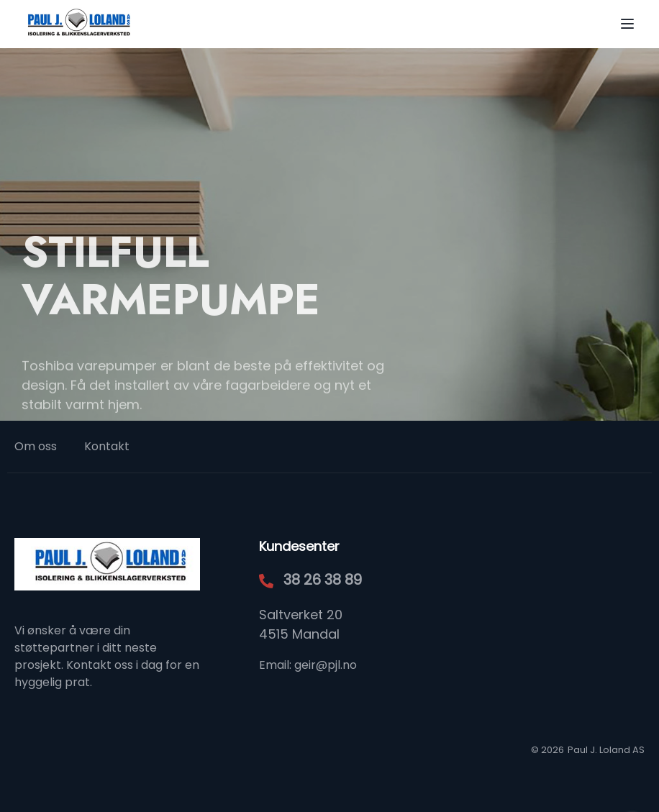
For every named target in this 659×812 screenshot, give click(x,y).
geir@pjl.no (326, 665)
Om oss (36, 446)
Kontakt (107, 446)
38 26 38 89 (323, 580)
